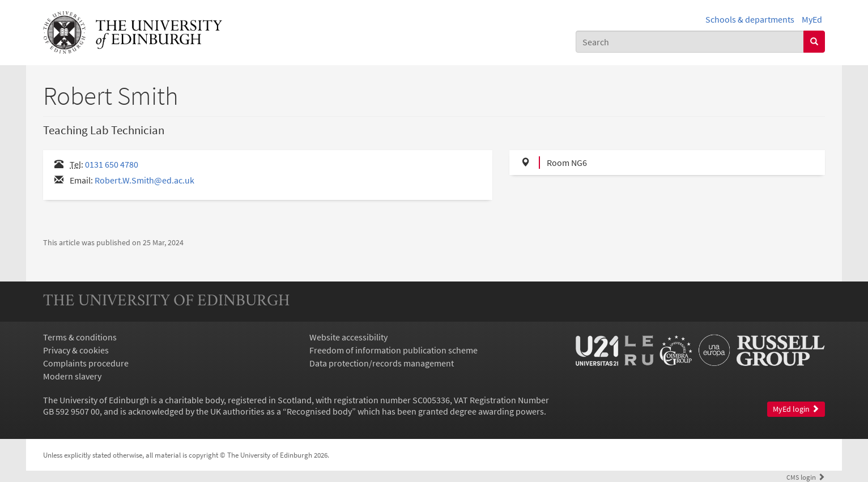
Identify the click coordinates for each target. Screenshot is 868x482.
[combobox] (690, 42)
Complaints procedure (86, 363)
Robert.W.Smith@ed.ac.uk (144, 180)
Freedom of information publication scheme (393, 350)
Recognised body (319, 411)
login (806, 477)
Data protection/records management (382, 363)
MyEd (812, 19)
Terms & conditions (80, 337)
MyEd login (796, 409)
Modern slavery (72, 376)
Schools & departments (750, 19)
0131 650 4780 (112, 164)
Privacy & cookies (76, 350)
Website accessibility (348, 337)
